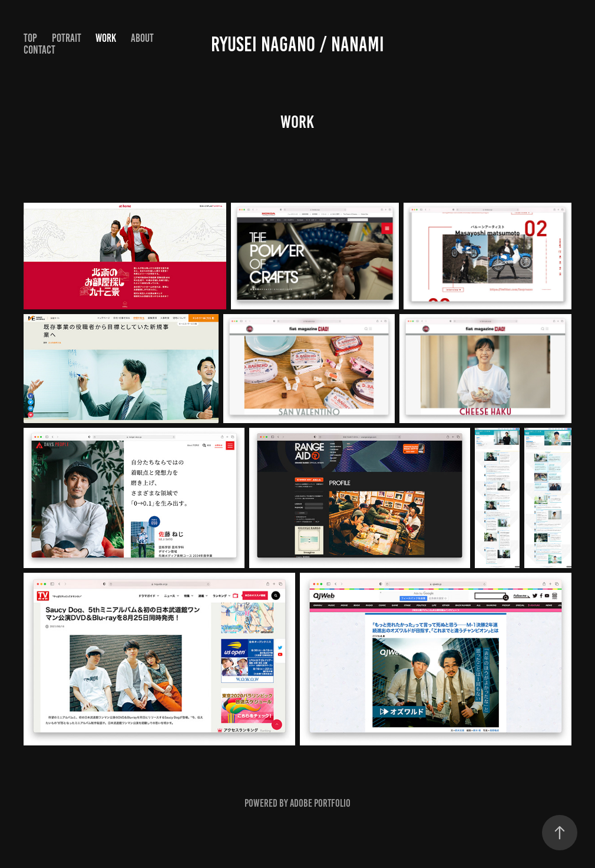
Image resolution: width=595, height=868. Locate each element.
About (142, 38)
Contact (39, 50)
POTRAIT (67, 38)
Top (30, 38)
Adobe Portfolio (320, 803)
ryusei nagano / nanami (297, 44)
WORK (106, 38)
